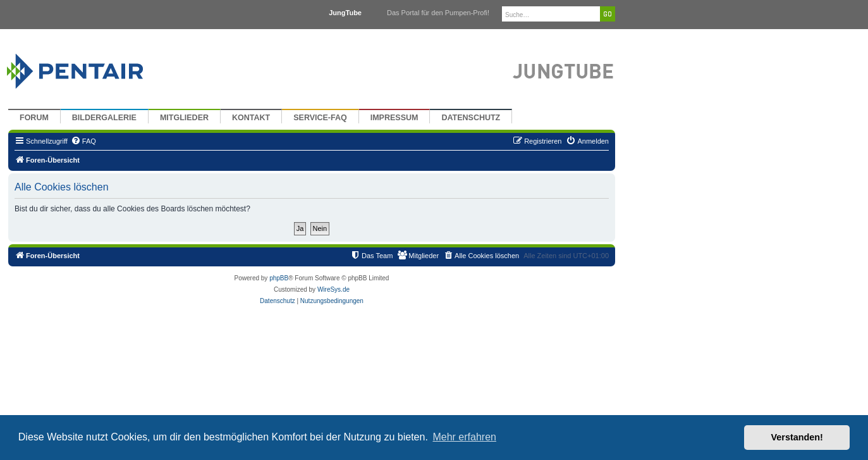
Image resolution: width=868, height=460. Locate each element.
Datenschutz (471, 118)
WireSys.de (333, 289)
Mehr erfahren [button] (464, 437)
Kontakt (251, 118)
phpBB (279, 278)
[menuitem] (83, 141)
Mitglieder (184, 118)
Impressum (394, 118)
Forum (34, 118)
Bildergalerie (104, 118)
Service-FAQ (320, 118)
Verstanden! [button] (797, 437)
